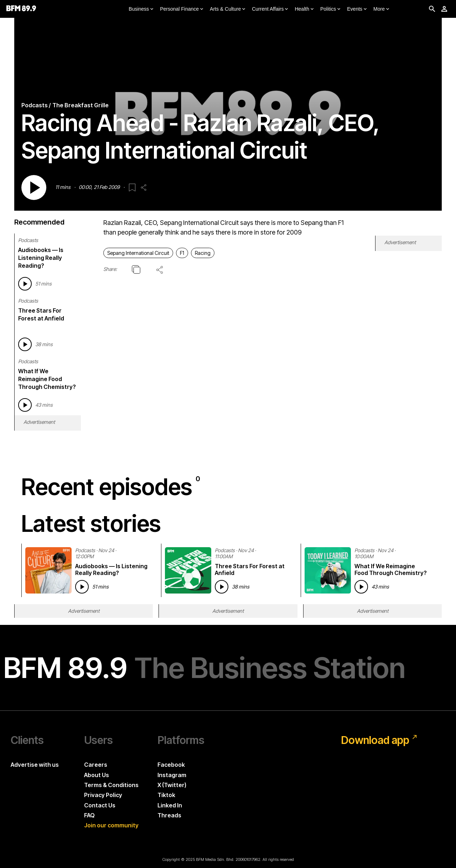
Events (357, 9)
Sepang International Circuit (138, 253)
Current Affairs (271, 9)
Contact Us (100, 805)
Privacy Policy (103, 795)
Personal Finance (182, 9)
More (382, 9)
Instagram (172, 775)
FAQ (89, 815)
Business (142, 9)
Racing (203, 253)
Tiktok (166, 795)
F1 (182, 253)
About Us (97, 775)
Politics (331, 9)
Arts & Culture (228, 9)
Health (305, 9)
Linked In (170, 805)
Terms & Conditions (111, 785)
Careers (96, 765)
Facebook (171, 765)
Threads (169, 815)
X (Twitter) (172, 785)
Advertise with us (35, 765)
